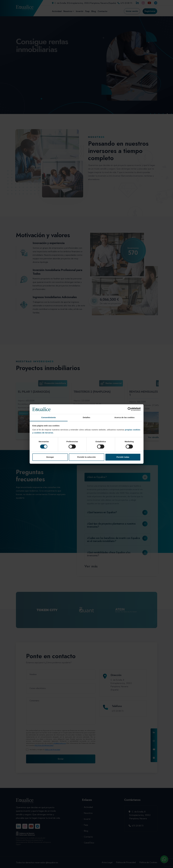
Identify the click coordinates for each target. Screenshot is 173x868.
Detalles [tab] (86, 417)
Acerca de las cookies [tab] (124, 417)
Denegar (50, 457)
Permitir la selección (87, 457)
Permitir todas (123, 457)
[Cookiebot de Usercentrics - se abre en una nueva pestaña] (130, 409)
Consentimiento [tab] (49, 417)
